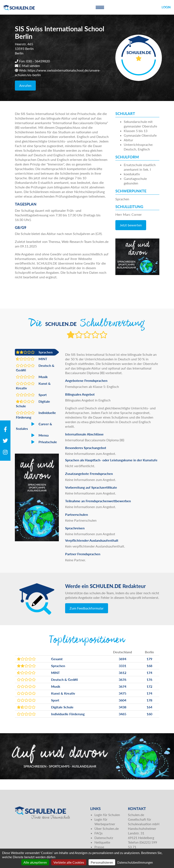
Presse (99, 847)
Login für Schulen (107, 815)
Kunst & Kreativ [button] (33, 386)
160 (149, 714)
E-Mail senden (30, 66)
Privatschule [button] (36, 442)
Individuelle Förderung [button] (36, 415)
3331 (122, 666)
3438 (122, 707)
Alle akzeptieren (35, 862)
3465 (122, 714)
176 (149, 679)
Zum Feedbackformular (87, 608)
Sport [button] (31, 395)
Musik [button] (32, 377)
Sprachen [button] (34, 352)
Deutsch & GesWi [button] (35, 368)
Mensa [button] (32, 435)
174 (149, 673)
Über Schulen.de (107, 828)
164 (149, 707)
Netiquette (102, 842)
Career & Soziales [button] (34, 426)
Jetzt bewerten (131, 225)
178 (149, 700)
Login (166, 7)
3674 (122, 686)
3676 (122, 679)
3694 (122, 659)
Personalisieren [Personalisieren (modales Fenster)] (102, 862)
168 (149, 666)
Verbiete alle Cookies (69, 862)
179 (149, 659)
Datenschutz (104, 838)
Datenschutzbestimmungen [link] (135, 862)
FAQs (99, 833)
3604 (122, 700)
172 (149, 686)
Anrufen (25, 85)
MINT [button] (32, 359)
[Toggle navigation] (100, 7)
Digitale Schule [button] (33, 404)
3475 (122, 693)
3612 (122, 673)
